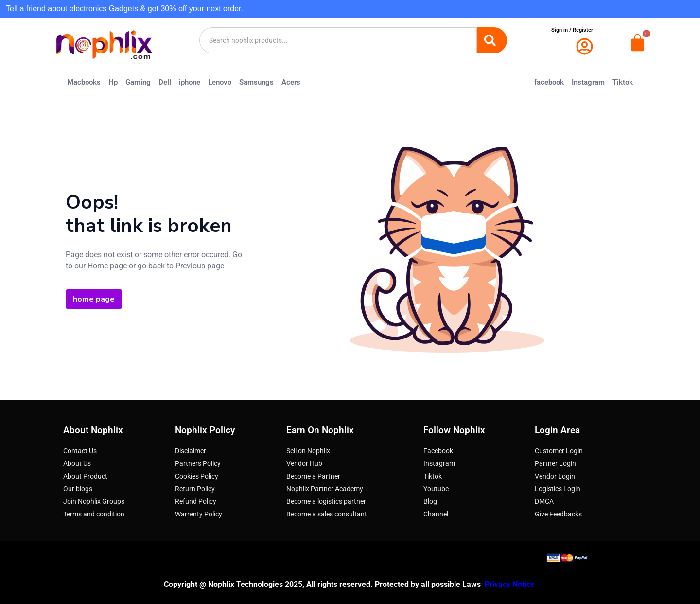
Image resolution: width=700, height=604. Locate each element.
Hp (113, 82)
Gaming (138, 82)
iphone (190, 82)
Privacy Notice (511, 584)
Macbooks (84, 82)
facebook (549, 82)
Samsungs (256, 82)
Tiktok (623, 82)
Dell (165, 82)
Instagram (588, 82)
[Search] (492, 40)
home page (94, 299)
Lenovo (220, 82)
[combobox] (338, 40)
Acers (291, 82)
